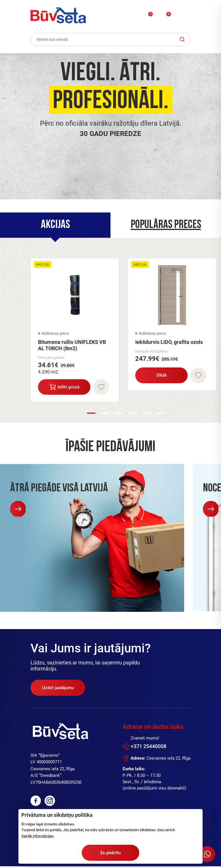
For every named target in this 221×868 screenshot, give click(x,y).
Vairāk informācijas (37, 836)
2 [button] (105, 414)
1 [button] (91, 414)
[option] (110, 126)
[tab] (55, 225)
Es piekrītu (110, 853)
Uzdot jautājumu (58, 689)
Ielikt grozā (65, 388)
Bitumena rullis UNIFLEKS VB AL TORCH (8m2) (72, 346)
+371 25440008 (148, 748)
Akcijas (55, 225)
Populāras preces (166, 225)
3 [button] (119, 414)
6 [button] (160, 414)
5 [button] (146, 414)
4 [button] (133, 414)
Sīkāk (162, 376)
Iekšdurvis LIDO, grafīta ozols (169, 343)
